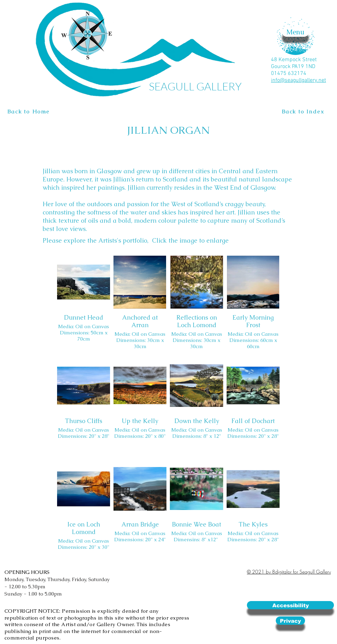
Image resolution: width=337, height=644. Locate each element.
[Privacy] (290, 621)
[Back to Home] (29, 112)
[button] (295, 32)
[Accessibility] (290, 605)
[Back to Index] (304, 112)
